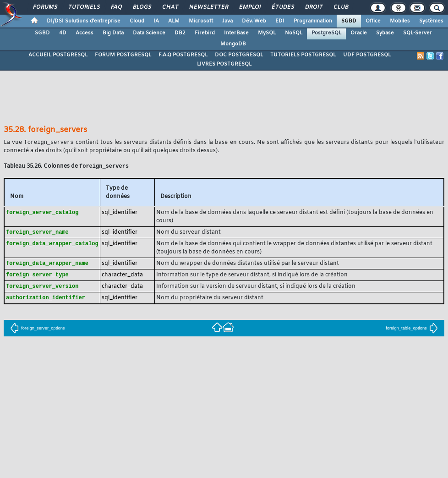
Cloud (137, 21)
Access (85, 33)
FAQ (116, 7)
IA (156, 21)
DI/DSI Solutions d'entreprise (84, 21)
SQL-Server (418, 33)
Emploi (249, 7)
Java (227, 21)
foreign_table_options (412, 331)
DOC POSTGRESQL (239, 55)
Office (373, 21)
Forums (45, 7)
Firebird (205, 33)
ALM (174, 21)
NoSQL (294, 33)
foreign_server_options (37, 331)
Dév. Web (254, 21)
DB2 (180, 33)
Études (282, 7)
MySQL (267, 33)
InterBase (236, 33)
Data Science (149, 33)
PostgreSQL (326, 33)
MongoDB (233, 44)
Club (340, 7)
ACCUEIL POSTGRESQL (58, 55)
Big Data (113, 33)
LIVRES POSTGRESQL (224, 64)
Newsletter (208, 7)
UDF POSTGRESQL (367, 55)
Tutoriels (84, 7)
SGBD (349, 21)
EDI (280, 21)
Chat (170, 7)
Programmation (313, 21)
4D (63, 33)
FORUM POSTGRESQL (123, 55)
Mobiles (400, 21)
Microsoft (201, 21)
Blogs (142, 7)
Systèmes (431, 21)
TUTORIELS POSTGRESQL (303, 55)
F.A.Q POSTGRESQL (183, 55)
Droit (313, 7)
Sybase (385, 33)
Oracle (359, 33)
